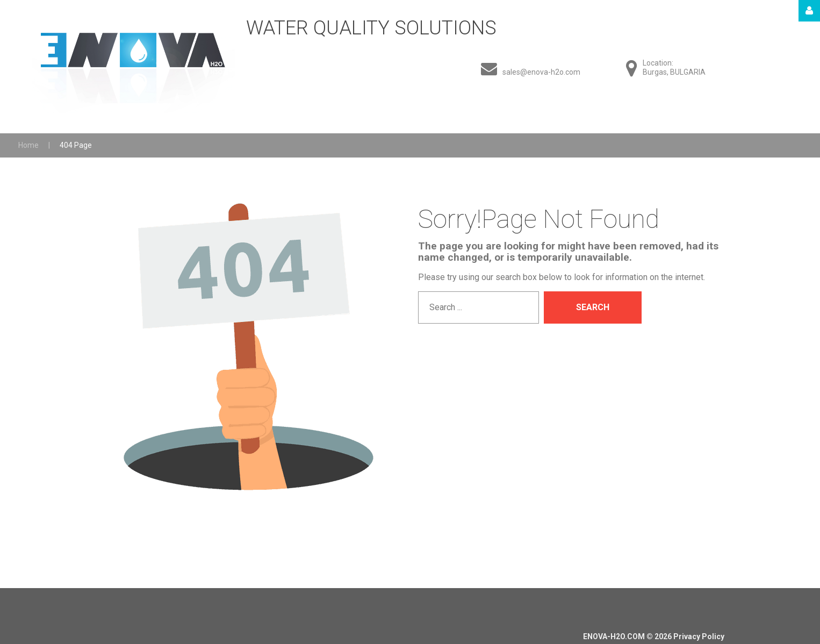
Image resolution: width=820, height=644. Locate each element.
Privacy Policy (699, 636)
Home (28, 145)
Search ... (418, 292)
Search (593, 307)
